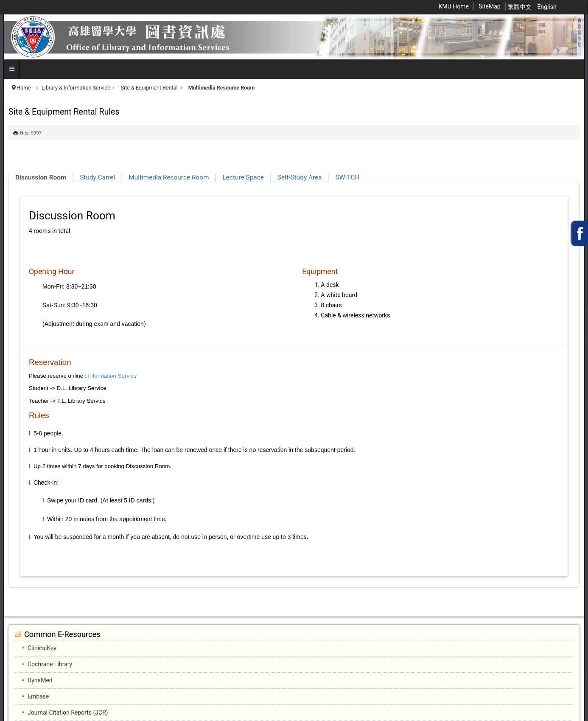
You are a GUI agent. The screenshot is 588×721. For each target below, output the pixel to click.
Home (24, 88)
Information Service (112, 376)
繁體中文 (520, 7)
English (547, 7)
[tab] (41, 177)
